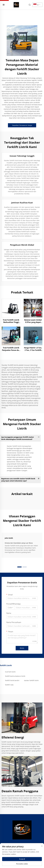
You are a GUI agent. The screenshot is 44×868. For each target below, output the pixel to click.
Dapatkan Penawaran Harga (22, 125)
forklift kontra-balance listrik (15, 676)
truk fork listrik (10, 672)
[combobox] (10, 608)
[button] (19, 567)
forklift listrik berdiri (12, 680)
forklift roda (9, 685)
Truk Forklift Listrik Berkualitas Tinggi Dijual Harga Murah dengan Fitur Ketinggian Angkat (11, 321)
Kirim (22, 648)
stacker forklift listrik (31, 680)
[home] (16, 5)
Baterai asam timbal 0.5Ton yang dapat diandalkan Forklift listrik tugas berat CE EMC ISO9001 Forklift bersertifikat (33, 321)
